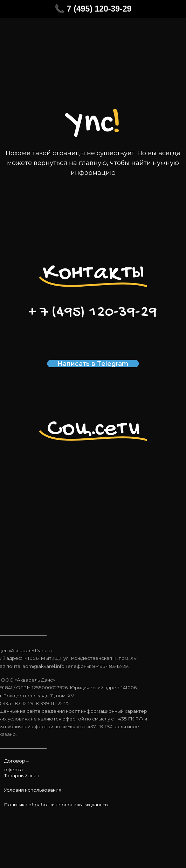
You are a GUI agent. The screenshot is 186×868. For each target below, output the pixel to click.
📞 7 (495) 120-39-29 (93, 9)
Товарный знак (22, 775)
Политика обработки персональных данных (56, 805)
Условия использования (33, 790)
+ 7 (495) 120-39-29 (93, 313)
